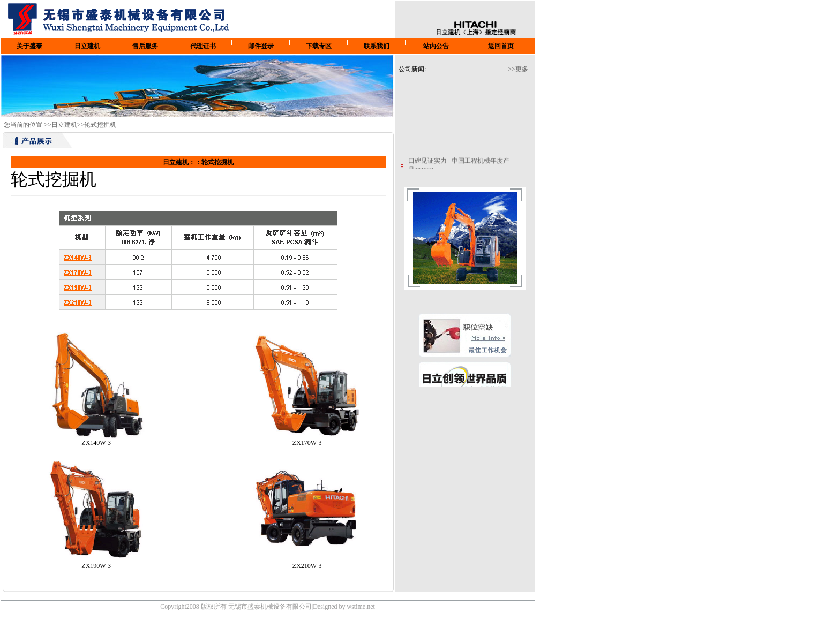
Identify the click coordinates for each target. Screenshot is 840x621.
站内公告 (436, 46)
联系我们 (377, 46)
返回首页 (501, 46)
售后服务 (145, 46)
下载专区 (319, 46)
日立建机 (87, 46)
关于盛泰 (29, 46)
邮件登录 (261, 46)
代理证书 (203, 46)
